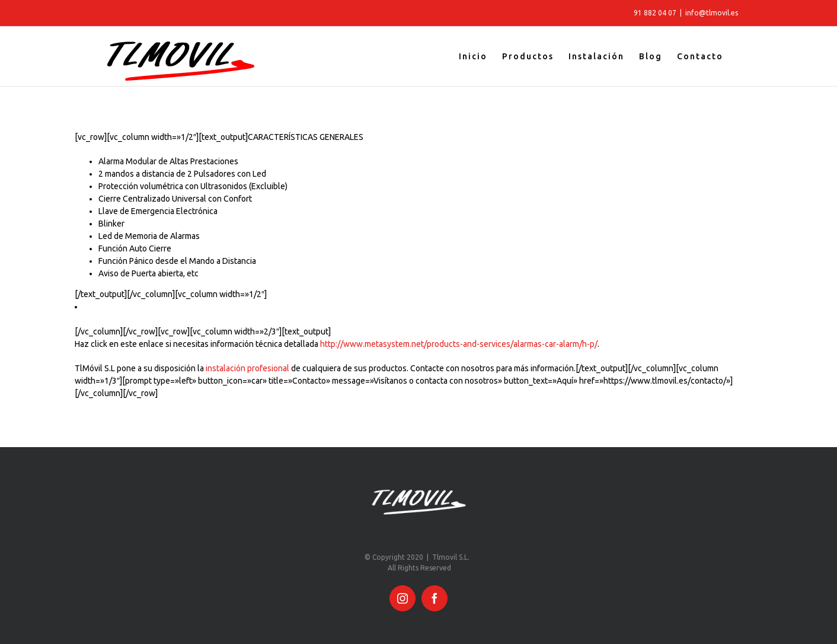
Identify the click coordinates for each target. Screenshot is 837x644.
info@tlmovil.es (712, 13)
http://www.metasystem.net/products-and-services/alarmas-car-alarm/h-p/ (459, 344)
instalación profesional (247, 368)
